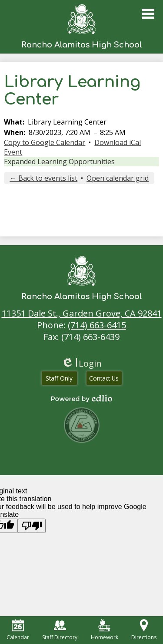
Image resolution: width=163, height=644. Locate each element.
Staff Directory (60, 630)
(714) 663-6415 (97, 325)
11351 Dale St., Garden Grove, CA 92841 (82, 313)
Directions (144, 630)
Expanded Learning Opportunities (59, 162)
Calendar (18, 630)
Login (81, 363)
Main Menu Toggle (148, 14)
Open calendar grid (118, 178)
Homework (105, 630)
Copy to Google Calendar (45, 142)
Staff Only (59, 378)
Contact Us (104, 378)
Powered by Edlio (82, 398)
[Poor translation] (32, 526)
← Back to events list (43, 178)
